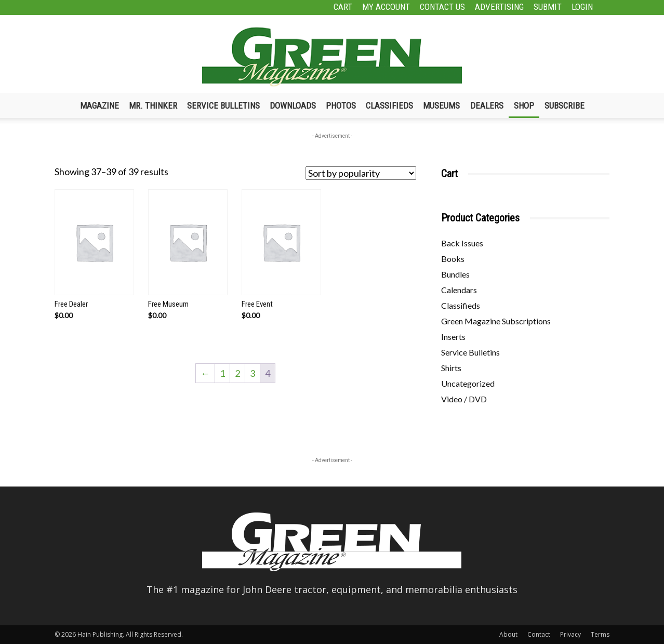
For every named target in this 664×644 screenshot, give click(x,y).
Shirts (451, 368)
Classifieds (389, 106)
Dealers (487, 106)
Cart (343, 7)
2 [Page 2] (237, 373)
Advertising (499, 7)
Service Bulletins (223, 106)
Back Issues (462, 243)
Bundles (455, 274)
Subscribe (565, 106)
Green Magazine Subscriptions (496, 321)
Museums (441, 106)
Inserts (453, 337)
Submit (548, 7)
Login (582, 7)
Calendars (459, 290)
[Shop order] (361, 173)
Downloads (293, 106)
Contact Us (442, 7)
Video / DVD (464, 399)
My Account (386, 7)
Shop (524, 106)
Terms (600, 634)
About (508, 634)
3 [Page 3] (253, 373)
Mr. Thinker (153, 106)
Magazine (99, 106)
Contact (539, 634)
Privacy (570, 634)
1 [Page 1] (222, 373)
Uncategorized (468, 383)
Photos (341, 106)
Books (453, 259)
